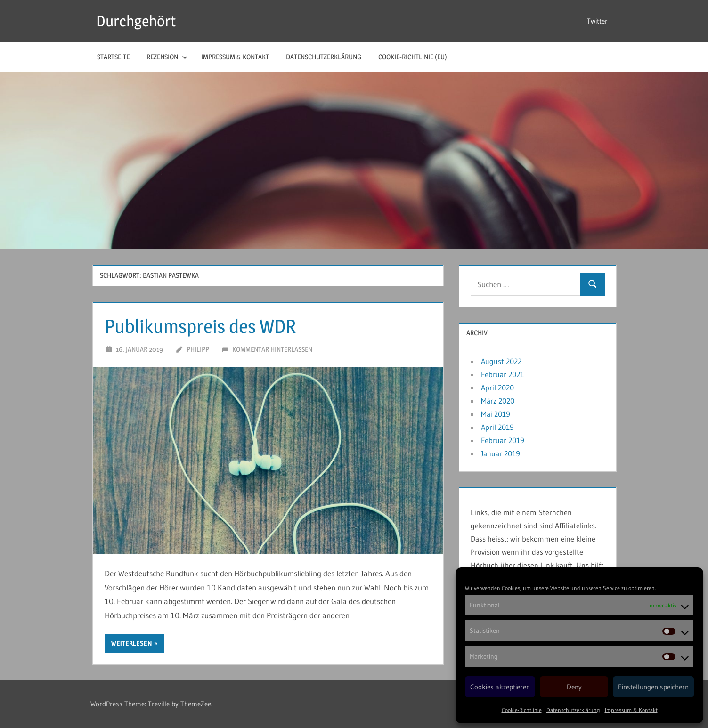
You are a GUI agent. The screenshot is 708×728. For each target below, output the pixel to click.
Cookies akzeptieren (500, 687)
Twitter (597, 21)
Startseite (113, 57)
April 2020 (497, 388)
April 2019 (497, 427)
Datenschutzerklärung (573, 710)
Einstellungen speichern (653, 687)
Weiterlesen (132, 643)
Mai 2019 (496, 414)
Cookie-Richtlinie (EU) (413, 57)
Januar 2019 (500, 453)
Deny (574, 687)
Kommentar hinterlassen (272, 349)
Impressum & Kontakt (631, 710)
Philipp (198, 349)
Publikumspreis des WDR (200, 326)
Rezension (167, 57)
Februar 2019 (503, 440)
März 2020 (498, 401)
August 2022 (501, 361)
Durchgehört (136, 21)
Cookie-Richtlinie (522, 710)
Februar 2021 (502, 374)
